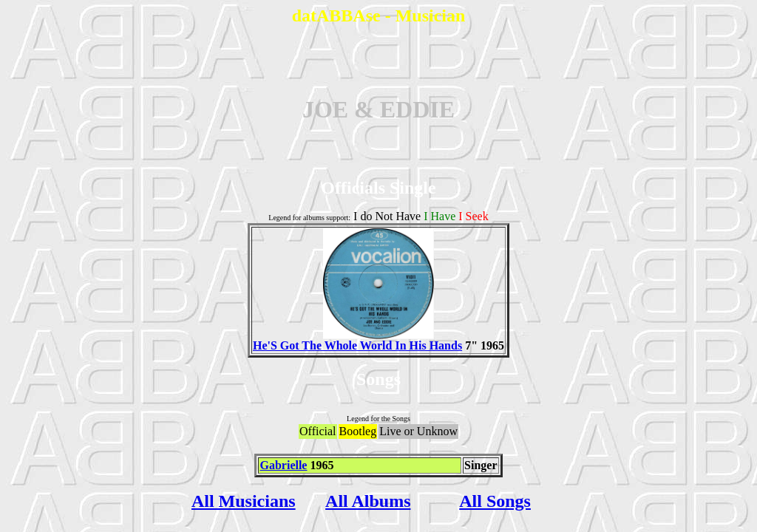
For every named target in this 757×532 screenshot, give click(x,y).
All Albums (368, 501)
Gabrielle (283, 465)
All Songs (495, 501)
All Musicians (244, 501)
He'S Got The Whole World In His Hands (357, 340)
